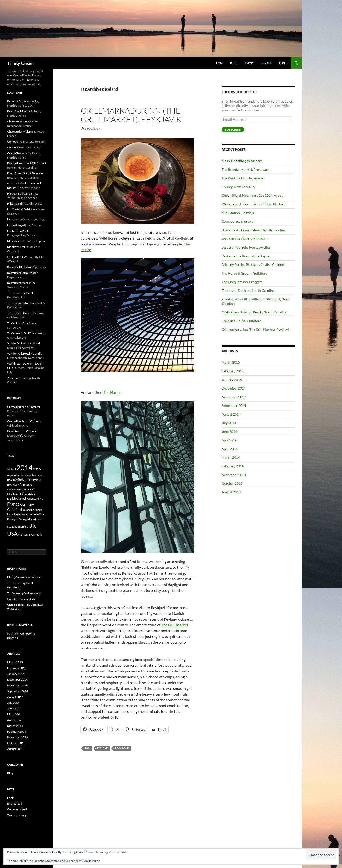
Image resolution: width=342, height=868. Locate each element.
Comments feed (17, 809)
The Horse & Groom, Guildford (245, 273)
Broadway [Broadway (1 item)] (13, 485)
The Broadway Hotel (20, 293)
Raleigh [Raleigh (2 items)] (23, 519)
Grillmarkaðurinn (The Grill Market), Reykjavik (131, 115)
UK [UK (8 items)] (32, 526)
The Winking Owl (18, 333)
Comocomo (15, 142)
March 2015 (231, 362)
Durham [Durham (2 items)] (13, 494)
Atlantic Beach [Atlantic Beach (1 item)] (23, 475)
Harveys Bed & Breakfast (23, 193)
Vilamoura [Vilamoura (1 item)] (24, 535)
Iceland (103, 748)
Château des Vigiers (19, 131)
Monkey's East (16, 247)
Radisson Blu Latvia (19, 267)
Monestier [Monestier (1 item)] (27, 514)
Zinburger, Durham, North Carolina (248, 290)
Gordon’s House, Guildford (242, 321)
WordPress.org (17, 815)
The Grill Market (175, 625)
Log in (11, 798)
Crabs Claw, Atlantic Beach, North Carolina (254, 312)
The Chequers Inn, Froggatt (242, 282)
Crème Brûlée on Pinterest (24, 407)
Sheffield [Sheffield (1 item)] (23, 527)
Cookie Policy (91, 861)
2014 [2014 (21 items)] (24, 468)
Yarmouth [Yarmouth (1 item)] (36, 535)
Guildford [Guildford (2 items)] (15, 510)
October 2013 (232, 483)
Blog (234, 63)
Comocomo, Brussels (237, 221)
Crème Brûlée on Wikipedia (24, 421)
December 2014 (234, 388)
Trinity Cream (20, 63)
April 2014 (230, 449)
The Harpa (112, 392)
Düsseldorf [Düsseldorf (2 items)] (28, 494)
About (283, 63)
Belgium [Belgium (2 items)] (24, 480)
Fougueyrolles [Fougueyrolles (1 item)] (35, 498)
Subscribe (233, 130)
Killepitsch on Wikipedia (22, 431)
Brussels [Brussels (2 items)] (26, 485)
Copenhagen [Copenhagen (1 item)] (15, 489)
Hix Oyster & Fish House (22, 209)
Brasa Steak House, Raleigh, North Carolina (254, 230)
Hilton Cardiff (16, 204)
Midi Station (15, 241)
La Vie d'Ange (15, 225)
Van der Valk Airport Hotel (24, 343)
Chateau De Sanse (18, 121)
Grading (267, 63)
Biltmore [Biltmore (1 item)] (36, 480)
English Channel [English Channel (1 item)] (17, 498)
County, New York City (239, 187)
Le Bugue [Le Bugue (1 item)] (37, 510)
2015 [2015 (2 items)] (37, 469)
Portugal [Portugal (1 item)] (12, 519)
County (12, 147)
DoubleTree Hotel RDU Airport (27, 163)
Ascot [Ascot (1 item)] (10, 475)
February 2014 (233, 466)
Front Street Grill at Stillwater (25, 173)
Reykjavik (122, 748)
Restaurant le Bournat (21, 273)
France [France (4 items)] (13, 504)
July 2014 (229, 423)
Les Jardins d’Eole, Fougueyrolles (246, 247)
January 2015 (232, 380)
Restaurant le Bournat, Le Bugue (245, 256)
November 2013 (234, 475)
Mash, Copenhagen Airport (242, 161)
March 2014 (231, 457)
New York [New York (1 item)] (39, 514)
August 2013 (231, 492)
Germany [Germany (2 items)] (27, 504)
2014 (88, 748)
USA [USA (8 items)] (12, 534)
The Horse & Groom (20, 313)
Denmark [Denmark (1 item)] (28, 489)
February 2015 (233, 371)
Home (220, 63)
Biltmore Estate (17, 101)
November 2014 (234, 397)
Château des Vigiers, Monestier (245, 239)
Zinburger (14, 378)
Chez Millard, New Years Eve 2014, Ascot (252, 195)
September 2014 (234, 406)
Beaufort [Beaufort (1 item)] (12, 480)
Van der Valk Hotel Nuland (24, 353)
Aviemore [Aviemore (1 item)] (37, 475)
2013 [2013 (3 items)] (12, 469)
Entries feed (15, 804)
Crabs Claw (14, 153)
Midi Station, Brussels (238, 213)
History (249, 63)
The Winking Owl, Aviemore (242, 178)
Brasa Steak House (19, 111)
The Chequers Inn (18, 303)
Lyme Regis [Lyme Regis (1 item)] (14, 514)
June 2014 (229, 431)
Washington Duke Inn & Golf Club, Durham (254, 204)
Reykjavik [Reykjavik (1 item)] (35, 519)
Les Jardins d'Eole (18, 231)
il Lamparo (14, 219)
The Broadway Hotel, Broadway (245, 169)
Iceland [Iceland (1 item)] (27, 510)
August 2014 (231, 414)
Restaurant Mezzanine (21, 283)
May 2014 (229, 440)
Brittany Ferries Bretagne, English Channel (253, 265)
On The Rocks (16, 257)
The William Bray (18, 323)
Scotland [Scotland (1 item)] (12, 527)
